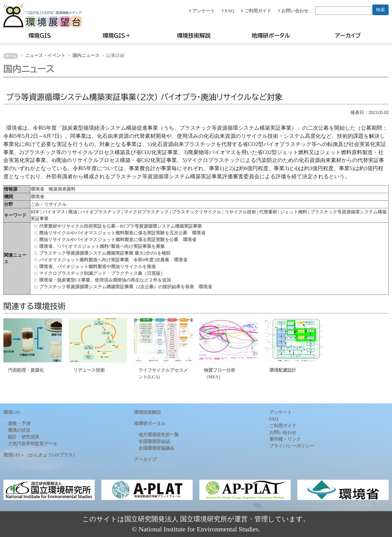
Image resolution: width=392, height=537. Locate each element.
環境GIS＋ (117, 35)
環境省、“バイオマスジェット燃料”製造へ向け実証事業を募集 (102, 246)
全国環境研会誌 (154, 441)
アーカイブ (348, 35)
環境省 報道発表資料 (53, 189)
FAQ (228, 11)
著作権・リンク (285, 439)
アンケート (202, 11)
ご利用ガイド (256, 11)
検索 (380, 10)
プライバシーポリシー (292, 446)
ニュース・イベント (45, 55)
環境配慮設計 (283, 370)
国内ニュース (86, 55)
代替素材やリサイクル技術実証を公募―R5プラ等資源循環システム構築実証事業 (120, 226)
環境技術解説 (194, 35)
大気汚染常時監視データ (33, 444)
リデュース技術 (89, 370)
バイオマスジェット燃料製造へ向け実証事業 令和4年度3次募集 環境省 (113, 260)
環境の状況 (19, 430)
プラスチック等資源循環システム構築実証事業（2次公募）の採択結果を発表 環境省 (126, 287)
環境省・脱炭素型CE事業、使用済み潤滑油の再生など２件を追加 (105, 280)
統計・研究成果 (24, 437)
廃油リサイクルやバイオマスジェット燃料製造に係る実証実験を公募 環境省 (118, 240)
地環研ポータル (271, 35)
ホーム (11, 56)
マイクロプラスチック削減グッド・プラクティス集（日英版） (102, 273)
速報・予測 (19, 423)
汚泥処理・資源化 (26, 370)
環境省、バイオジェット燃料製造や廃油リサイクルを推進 (97, 267)
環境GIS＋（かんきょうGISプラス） (40, 455)
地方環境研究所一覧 (159, 435)
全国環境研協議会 (156, 448)
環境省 (37, 197)
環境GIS (40, 35)
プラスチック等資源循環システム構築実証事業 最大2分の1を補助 (105, 253)
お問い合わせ (293, 11)
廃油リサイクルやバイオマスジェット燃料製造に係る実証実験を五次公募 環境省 (122, 233)
